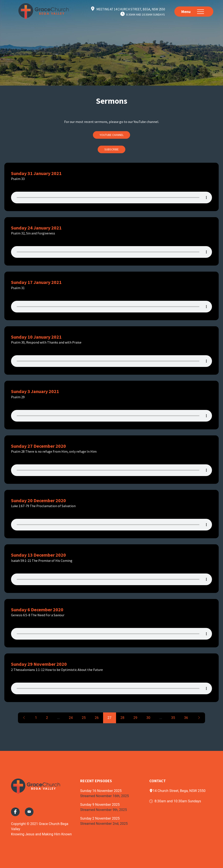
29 (135, 718)
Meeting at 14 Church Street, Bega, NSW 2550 (131, 9)
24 (71, 718)
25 (84, 718)
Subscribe (111, 149)
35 (173, 718)
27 (110, 718)
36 (186, 718)
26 (97, 718)
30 (148, 718)
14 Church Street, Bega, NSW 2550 (177, 791)
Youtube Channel (112, 135)
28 (123, 718)
